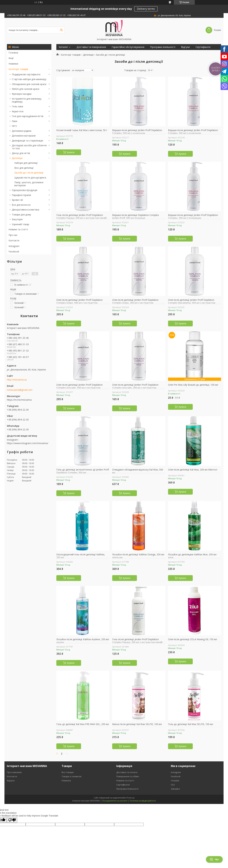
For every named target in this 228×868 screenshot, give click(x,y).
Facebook (14, 252)
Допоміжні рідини (22, 131)
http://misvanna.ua (17, 380)
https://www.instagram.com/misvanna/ (28, 443)
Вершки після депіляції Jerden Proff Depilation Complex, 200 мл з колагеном (193, 132)
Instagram (14, 246)
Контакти (14, 240)
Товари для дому (21, 215)
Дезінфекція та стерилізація (27, 141)
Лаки (14, 121)
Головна (13, 53)
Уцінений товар (21, 224)
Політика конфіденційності (143, 801)
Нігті (14, 126)
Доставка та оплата (127, 772)
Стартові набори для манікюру (29, 79)
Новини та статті (18, 229)
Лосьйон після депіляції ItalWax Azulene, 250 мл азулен (83, 641)
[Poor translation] (12, 820)
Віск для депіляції (24, 168)
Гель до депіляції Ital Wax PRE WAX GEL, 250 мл (83, 724)
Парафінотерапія (21, 195)
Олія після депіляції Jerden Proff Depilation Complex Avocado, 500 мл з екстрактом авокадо (79, 388)
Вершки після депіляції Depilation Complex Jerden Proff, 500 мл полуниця (135, 217)
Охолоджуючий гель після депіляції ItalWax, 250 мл (81, 556)
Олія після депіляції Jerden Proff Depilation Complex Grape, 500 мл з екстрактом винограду (79, 303)
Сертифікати (203, 47)
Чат (214, 859)
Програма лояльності (163, 47)
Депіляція (17, 158)
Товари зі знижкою (72, 776)
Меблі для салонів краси (26, 89)
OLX (173, 785)
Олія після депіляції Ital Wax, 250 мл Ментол (193, 470)
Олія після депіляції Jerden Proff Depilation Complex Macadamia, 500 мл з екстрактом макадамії (192, 303)
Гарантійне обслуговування (128, 47)
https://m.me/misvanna (19, 400)
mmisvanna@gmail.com (20, 390)
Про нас (13, 235)
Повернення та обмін (128, 776)
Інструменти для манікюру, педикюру (27, 100)
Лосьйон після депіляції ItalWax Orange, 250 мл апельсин (138, 556)
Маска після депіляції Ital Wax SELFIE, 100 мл (137, 724)
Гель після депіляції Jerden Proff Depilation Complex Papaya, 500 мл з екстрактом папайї (82, 217)
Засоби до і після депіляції (29, 173)
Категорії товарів (18, 69)
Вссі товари (68, 772)
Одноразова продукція (25, 190)
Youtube (175, 781)
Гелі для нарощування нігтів (28, 116)
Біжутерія (17, 219)
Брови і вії (17, 200)
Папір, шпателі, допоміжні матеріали (29, 184)
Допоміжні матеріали (24, 136)
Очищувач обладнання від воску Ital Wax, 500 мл (138, 471)
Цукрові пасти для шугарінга (30, 178)
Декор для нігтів (21, 153)
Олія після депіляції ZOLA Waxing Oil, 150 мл (192, 639)
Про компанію (14, 772)
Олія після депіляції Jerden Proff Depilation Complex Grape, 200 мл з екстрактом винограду (135, 303)
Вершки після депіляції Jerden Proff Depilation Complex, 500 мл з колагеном (137, 132)
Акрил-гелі (18, 111)
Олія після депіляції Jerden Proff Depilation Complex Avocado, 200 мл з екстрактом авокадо (135, 388)
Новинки (13, 64)
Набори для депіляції (26, 163)
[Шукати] (61, 30)
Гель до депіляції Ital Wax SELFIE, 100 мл (191, 724)
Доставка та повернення (91, 47)
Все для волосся (21, 205)
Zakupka (175, 789)
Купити (71, 152)
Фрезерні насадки (22, 94)
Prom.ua (130, 798)
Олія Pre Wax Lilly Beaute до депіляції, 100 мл (193, 385)
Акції (11, 58)
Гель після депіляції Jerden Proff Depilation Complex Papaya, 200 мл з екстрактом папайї (137, 641)
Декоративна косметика (26, 210)
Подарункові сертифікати (26, 74)
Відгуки (185, 47)
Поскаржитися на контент (115, 801)
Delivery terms (146, 9)
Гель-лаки (17, 106)
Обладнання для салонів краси (29, 84)
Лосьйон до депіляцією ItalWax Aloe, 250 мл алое (192, 556)
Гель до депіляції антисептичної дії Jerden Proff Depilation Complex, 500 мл (83, 471)
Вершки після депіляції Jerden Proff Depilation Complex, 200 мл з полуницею (193, 217)
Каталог (63, 47)
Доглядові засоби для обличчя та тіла (29, 147)
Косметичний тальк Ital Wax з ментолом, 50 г (82, 130)
